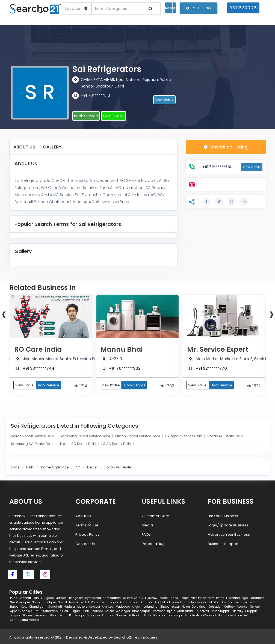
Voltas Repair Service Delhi (33, 436)
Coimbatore (231, 602)
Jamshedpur (141, 611)
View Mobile (164, 100)
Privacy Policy (87, 534)
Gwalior (201, 602)
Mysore (82, 607)
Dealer (92, 467)
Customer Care (156, 516)
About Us (24, 147)
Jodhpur (50, 602)
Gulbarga (159, 615)
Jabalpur (214, 602)
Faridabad (257, 598)
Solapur (95, 607)
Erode (238, 615)
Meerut (74, 602)
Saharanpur (52, 611)
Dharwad (97, 611)
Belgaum (250, 615)
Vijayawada (249, 602)
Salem (110, 611)
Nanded (122, 615)
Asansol (243, 607)
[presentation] (4, 314)
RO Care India (38, 349)
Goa (65, 611)
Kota (24, 607)
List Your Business (223, 516)
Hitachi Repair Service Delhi (138, 436)
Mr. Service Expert (218, 349)
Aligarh (137, 607)
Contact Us (85, 544)
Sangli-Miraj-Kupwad (200, 615)
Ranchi (189, 602)
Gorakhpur (199, 607)
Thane (174, 598)
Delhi (30, 467)
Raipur (15, 607)
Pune (14, 598)
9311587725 (243, 8)
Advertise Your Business (229, 534)
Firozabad (159, 611)
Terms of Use (87, 525)
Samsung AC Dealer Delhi (33, 444)
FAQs (146, 534)
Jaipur (139, 598)
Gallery (52, 147)
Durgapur (93, 615)
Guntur (36, 611)
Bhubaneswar (170, 607)
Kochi (64, 615)
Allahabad (162, 602)
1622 (254, 386)
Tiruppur (251, 611)
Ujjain (171, 611)
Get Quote (113, 116)
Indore (163, 598)
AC (78, 467)
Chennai (25, 598)
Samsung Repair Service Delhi (85, 436)
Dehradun (215, 607)
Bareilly (238, 611)
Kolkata (128, 598)
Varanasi (97, 602)
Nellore (255, 607)
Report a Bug (153, 544)
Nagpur (37, 602)
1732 (167, 386)
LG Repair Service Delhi (184, 436)
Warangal (123, 611)
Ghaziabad (185, 611)
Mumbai (61, 598)
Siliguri (75, 611)
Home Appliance (55, 467)
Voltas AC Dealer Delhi (226, 436)
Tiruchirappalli (221, 611)
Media (147, 525)
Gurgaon (48, 598)
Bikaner (28, 615)
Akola (147, 615)
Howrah (177, 602)
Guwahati (55, 607)
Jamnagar (175, 615)
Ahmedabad (112, 598)
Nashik (63, 602)
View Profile (24, 385)
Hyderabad (93, 598)
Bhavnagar (77, 615)
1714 (81, 386)
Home (14, 467)
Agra (245, 598)
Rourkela (108, 615)
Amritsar (108, 607)
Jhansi (25, 611)
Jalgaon (16, 615)
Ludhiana (233, 598)
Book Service (86, 116)
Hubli (85, 611)
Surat (14, 602)
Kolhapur (135, 615)
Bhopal (185, 598)
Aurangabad (129, 602)
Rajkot (85, 602)
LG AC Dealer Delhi (117, 444)
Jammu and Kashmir (25, 620)
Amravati (42, 615)
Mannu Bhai (122, 349)
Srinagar (112, 602)
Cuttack (230, 607)
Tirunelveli (202, 611)
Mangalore (225, 615)
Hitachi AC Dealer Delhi (78, 444)
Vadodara (123, 607)
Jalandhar (151, 607)
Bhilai (54, 615)
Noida (186, 607)
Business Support (223, 544)
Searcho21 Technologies (135, 637)
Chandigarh (38, 607)
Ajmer (14, 611)
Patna (220, 598)
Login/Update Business (228, 525)
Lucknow (151, 598)
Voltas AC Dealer (118, 467)
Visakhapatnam (203, 598)
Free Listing (199, 8)
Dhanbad (147, 602)
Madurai (70, 607)
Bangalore (76, 598)
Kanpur (25, 602)
